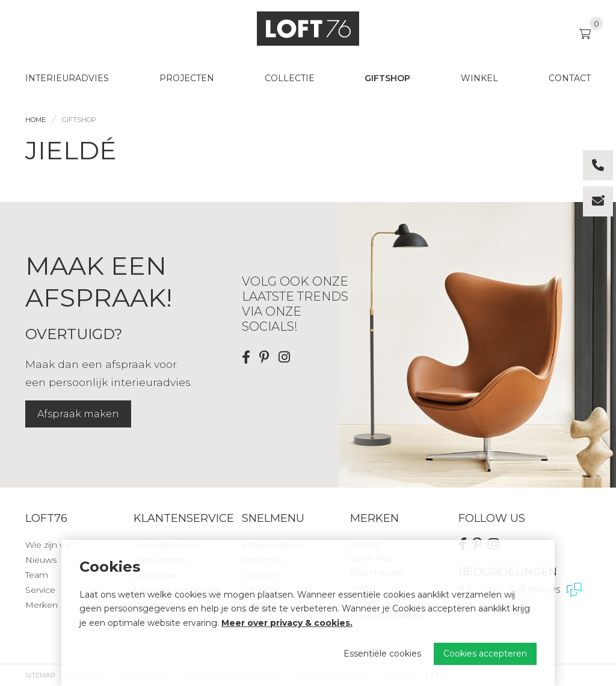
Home (35, 120)
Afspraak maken (78, 414)
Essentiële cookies (382, 654)
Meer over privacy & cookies (286, 623)
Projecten (187, 78)
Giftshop (387, 78)
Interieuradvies (67, 78)
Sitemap (40, 675)
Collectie (290, 78)
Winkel (479, 78)
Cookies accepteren (485, 654)
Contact (570, 78)
